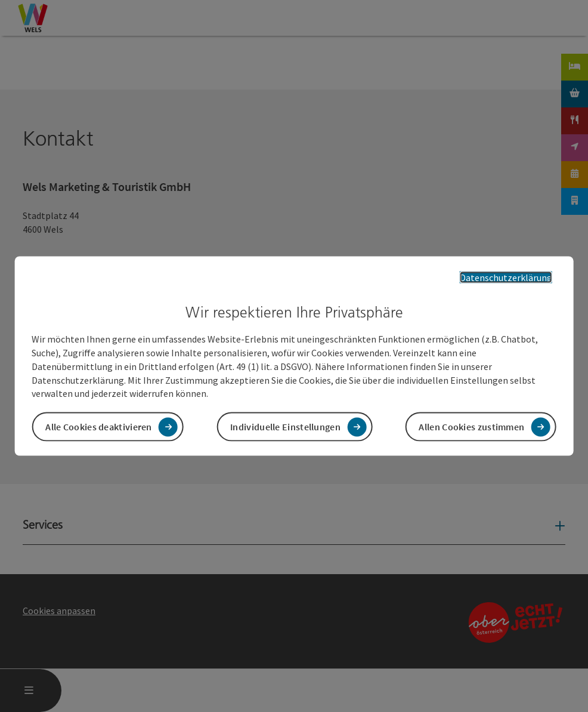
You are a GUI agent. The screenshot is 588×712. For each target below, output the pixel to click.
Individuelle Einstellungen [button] (285, 427)
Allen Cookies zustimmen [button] (471, 427)
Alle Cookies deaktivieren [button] (99, 427)
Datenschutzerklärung (506, 277)
